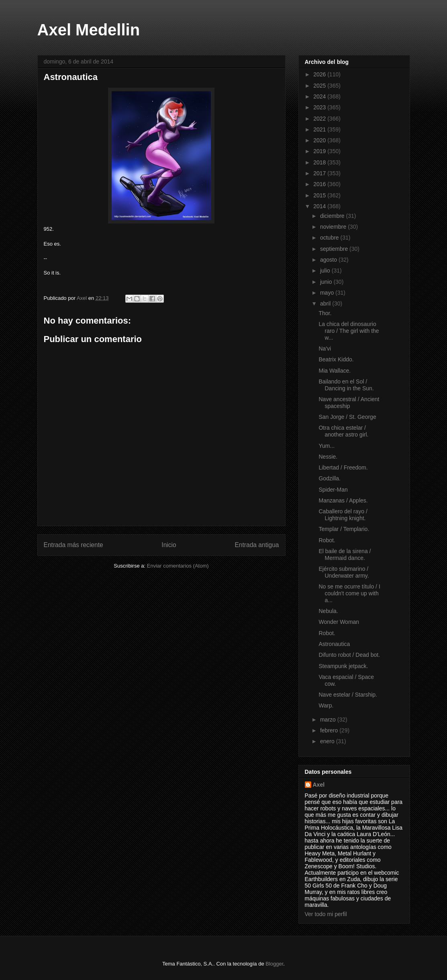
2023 (320, 107)
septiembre (335, 249)
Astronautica (334, 644)
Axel (319, 785)
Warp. (326, 705)
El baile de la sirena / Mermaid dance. (345, 555)
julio (326, 271)
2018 (320, 162)
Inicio (169, 545)
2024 (320, 96)
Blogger (274, 964)
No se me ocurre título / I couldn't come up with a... (349, 593)
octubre (330, 238)
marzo (329, 720)
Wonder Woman (339, 622)
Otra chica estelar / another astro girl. (343, 431)
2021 (320, 129)
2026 (320, 74)
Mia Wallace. (335, 371)
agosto (329, 260)
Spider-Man (333, 490)
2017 (320, 173)
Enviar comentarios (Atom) (178, 566)
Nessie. (328, 457)
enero (328, 741)
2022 (320, 119)
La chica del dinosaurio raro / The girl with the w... (349, 331)
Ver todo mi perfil (326, 914)
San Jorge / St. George (347, 417)
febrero (330, 730)
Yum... (327, 446)
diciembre (333, 216)
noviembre (334, 227)
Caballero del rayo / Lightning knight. (343, 515)
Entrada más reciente (73, 545)
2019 (320, 151)
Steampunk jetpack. (343, 666)
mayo (328, 293)
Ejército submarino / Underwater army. (344, 572)
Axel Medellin (89, 30)
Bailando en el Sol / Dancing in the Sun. (346, 385)
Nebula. (328, 611)
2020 (320, 140)
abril (326, 303)
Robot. (327, 540)
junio (327, 282)
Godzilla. (329, 478)
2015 (320, 195)
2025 (320, 86)
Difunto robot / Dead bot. (349, 655)
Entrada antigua (257, 545)
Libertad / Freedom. (343, 467)
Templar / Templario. (344, 529)
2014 (320, 206)
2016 (320, 184)
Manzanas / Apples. (343, 500)
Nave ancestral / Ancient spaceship (349, 403)
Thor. (325, 313)
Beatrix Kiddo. (336, 359)
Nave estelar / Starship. (348, 695)
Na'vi (325, 349)
